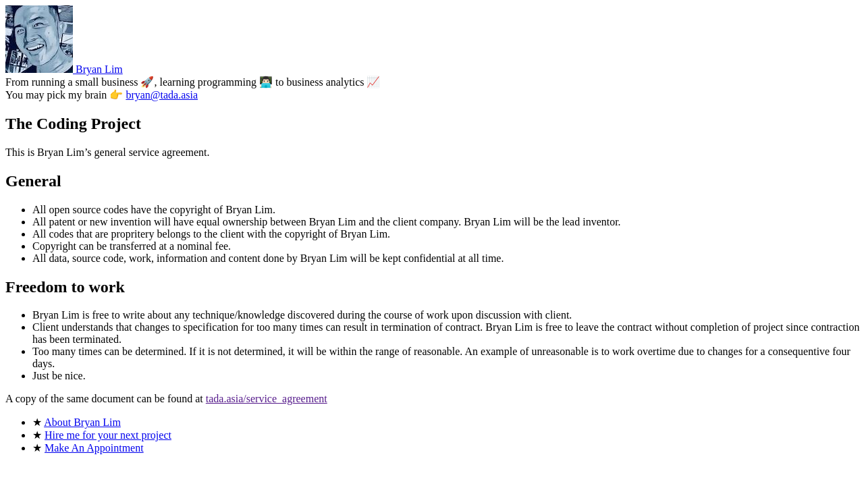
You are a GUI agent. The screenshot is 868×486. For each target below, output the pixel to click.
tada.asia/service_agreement (267, 399)
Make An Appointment (94, 448)
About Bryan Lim (82, 422)
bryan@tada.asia (162, 95)
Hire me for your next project (108, 435)
